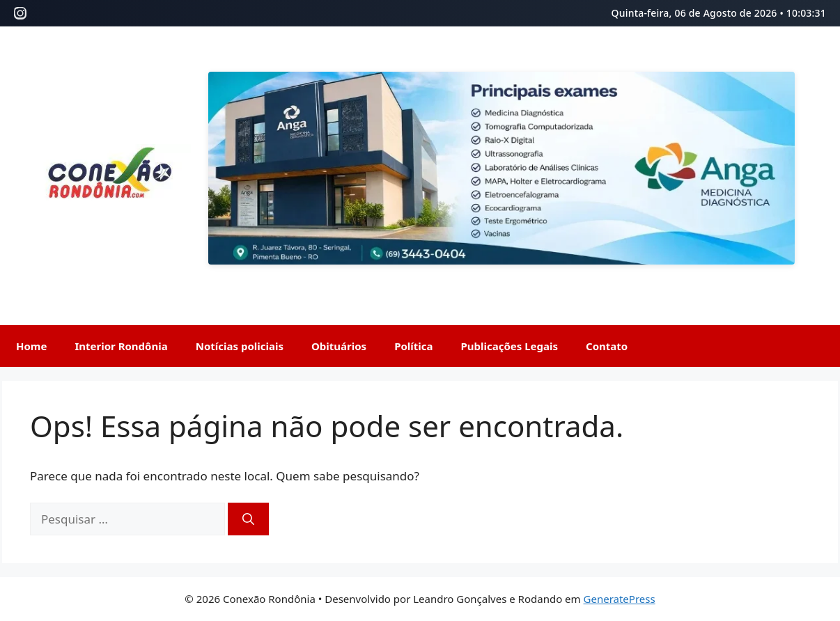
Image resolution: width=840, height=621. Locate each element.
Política (413, 346)
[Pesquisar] (248, 519)
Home (31, 346)
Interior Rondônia (121, 346)
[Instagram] (20, 13)
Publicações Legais (510, 346)
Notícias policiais (240, 346)
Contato (607, 346)
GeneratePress (620, 599)
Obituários (339, 346)
